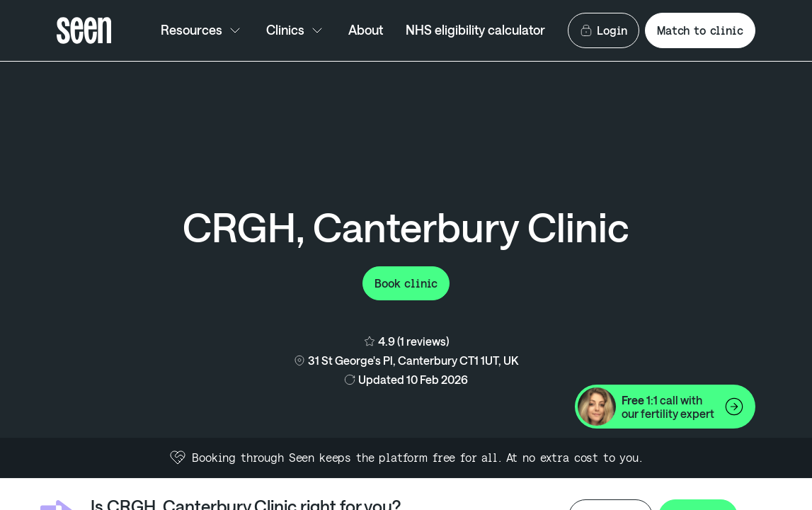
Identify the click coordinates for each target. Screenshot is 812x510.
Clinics (296, 30)
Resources (202, 30)
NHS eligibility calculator (475, 30)
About (366, 30)
